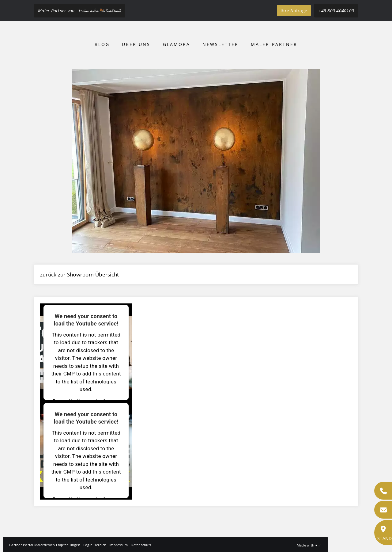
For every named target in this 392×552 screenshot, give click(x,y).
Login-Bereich (95, 545)
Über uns (136, 44)
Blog (102, 44)
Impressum (119, 545)
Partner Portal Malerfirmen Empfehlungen (45, 545)
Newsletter (221, 44)
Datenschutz (141, 545)
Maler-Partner (274, 44)
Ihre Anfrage (294, 11)
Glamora (177, 44)
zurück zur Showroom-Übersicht (79, 274)
